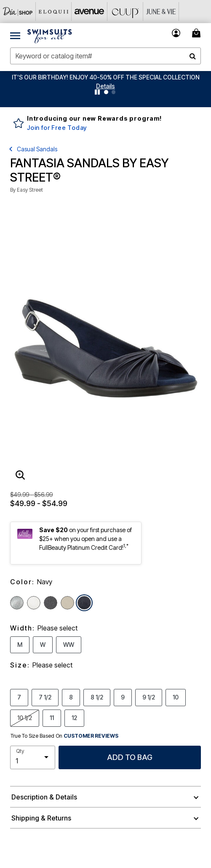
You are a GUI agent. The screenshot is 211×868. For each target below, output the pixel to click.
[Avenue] (89, 12)
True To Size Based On (64, 736)
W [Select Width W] (43, 644)
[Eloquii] (54, 12)
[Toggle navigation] (15, 35)
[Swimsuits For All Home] (50, 35)
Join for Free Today (57, 128)
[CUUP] (125, 12)
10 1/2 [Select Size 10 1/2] (25, 718)
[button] (105, 86)
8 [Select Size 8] (71, 697)
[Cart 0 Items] (198, 33)
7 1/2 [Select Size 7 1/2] (45, 697)
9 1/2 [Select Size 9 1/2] (149, 697)
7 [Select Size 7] (19, 697)
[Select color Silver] (17, 603)
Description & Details (44, 797)
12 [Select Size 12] (74, 718)
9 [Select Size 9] (123, 697)
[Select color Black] (51, 603)
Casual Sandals (37, 149)
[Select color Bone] (67, 603)
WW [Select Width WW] (69, 644)
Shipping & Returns (41, 818)
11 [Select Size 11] (52, 718)
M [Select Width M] (20, 644)
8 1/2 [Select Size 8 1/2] (97, 697)
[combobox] (105, 56)
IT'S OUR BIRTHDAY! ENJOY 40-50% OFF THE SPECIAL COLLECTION (106, 77)
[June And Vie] (161, 12)
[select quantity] (33, 757)
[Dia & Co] (18, 12)
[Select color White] (34, 603)
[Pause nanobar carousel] (97, 92)
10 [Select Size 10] (176, 697)
